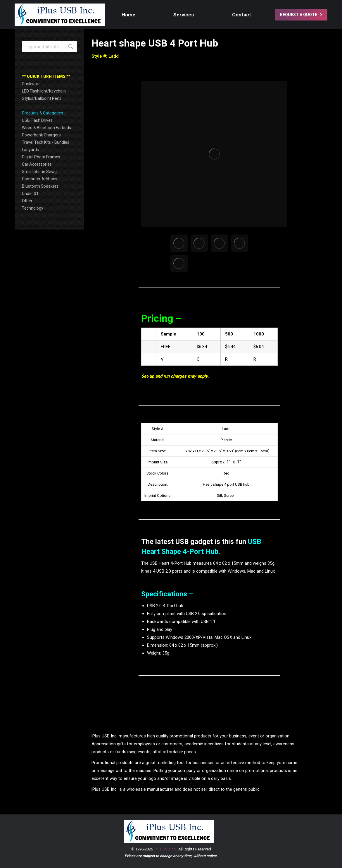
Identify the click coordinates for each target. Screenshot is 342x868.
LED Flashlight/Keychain (44, 91)
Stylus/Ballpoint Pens (42, 98)
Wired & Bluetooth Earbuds (46, 128)
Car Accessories (37, 164)
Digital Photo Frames (41, 157)
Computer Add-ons (40, 179)
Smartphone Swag (39, 172)
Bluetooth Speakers (40, 186)
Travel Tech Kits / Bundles (46, 142)
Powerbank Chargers (41, 135)
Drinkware (31, 84)
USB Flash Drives (37, 120)
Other (27, 201)
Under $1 (30, 194)
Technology (33, 208)
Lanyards (30, 150)
